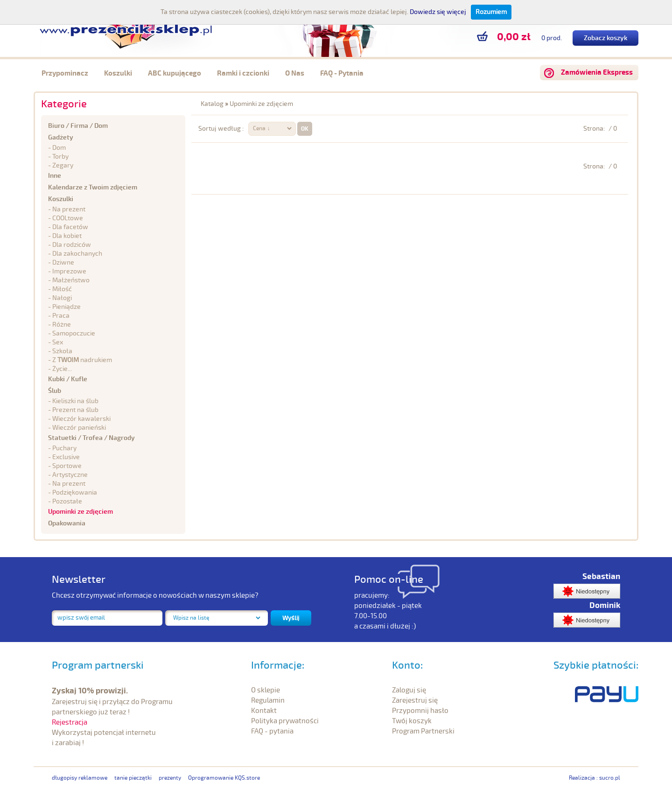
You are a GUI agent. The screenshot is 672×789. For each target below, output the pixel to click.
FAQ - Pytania (342, 73)
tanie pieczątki (133, 778)
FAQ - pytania (272, 731)
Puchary (64, 448)
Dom (59, 148)
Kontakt (264, 711)
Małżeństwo (71, 280)
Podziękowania (75, 492)
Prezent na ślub (75, 410)
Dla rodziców (72, 245)
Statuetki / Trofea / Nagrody (91, 438)
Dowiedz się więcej (438, 12)
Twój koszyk (412, 721)
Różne (62, 325)
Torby (60, 157)
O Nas (295, 73)
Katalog (212, 104)
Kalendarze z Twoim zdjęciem (93, 187)
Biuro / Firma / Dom (78, 126)
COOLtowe (68, 218)
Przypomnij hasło (420, 711)
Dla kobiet (67, 236)
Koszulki (118, 73)
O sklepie (266, 690)
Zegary (63, 165)
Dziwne (63, 262)
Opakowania (67, 523)
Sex (58, 342)
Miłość (62, 289)
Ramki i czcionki (243, 73)
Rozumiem (491, 12)
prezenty (170, 778)
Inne (55, 176)
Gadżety (61, 137)
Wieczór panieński (79, 428)
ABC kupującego (175, 73)
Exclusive (66, 457)
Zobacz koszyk (605, 38)
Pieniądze (66, 307)
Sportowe (67, 466)
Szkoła (62, 351)
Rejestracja (70, 722)
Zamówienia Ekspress (597, 73)
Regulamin (268, 700)
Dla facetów (70, 227)
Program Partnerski (423, 731)
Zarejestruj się (415, 700)
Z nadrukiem (82, 360)
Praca (61, 316)
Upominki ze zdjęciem (80, 512)
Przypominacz (65, 73)
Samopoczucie (74, 333)
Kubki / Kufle (68, 379)
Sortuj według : (221, 129)
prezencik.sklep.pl (126, 28)
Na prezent (69, 484)
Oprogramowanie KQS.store (224, 778)
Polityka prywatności (285, 721)
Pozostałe (67, 501)
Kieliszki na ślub (75, 401)
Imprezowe (69, 271)
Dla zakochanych (77, 254)
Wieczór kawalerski (81, 419)
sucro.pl (610, 778)
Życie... (62, 369)
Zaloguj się (409, 690)
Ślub (55, 391)
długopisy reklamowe (80, 778)
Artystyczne (70, 475)
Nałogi (62, 298)
